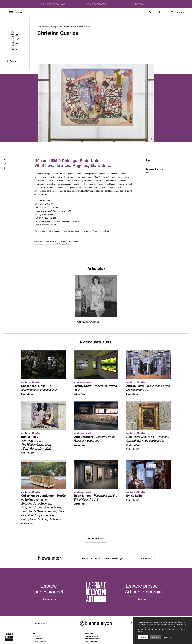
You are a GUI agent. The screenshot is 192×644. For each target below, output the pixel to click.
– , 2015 (95, 498)
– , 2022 (40, 388)
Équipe (36, 634)
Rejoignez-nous (40, 641)
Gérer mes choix (170, 637)
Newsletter (38, 639)
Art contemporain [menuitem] (96, 4)
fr (152, 12)
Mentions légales (93, 639)
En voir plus (96, 539)
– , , (43, 507)
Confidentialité (92, 636)
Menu (15, 12)
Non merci (155, 637)
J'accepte (143, 637)
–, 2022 (148, 388)
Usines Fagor (154, 169)
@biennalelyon (96, 623)
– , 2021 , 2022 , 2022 (36, 443)
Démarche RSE (91, 641)
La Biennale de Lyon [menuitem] (53, 4)
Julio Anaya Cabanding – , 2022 (147, 441)
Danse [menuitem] (139, 4)
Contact (36, 636)
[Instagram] (131, 623)
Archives (89, 634)
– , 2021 (94, 439)
